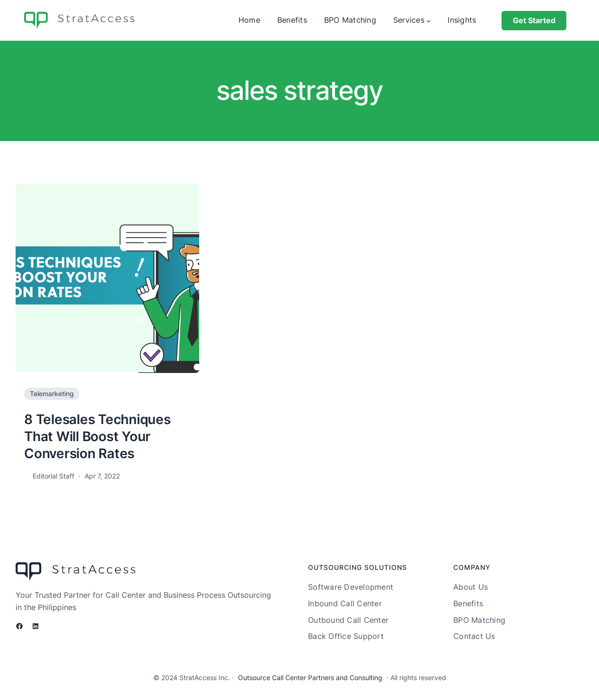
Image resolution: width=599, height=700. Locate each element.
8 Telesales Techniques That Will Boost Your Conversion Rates (97, 437)
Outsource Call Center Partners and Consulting (310, 678)
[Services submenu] (429, 20)
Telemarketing (52, 394)
